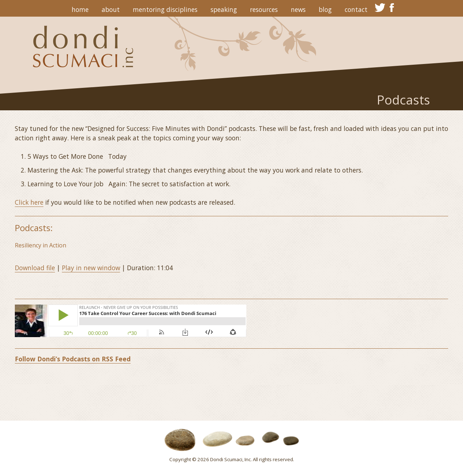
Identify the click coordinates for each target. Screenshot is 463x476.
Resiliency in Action (41, 245)
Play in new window (91, 268)
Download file (35, 268)
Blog (325, 9)
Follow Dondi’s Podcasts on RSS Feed (73, 359)
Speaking (224, 9)
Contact (356, 9)
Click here (29, 202)
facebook (392, 8)
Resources (264, 9)
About (111, 9)
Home (80, 9)
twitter (380, 8)
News (298, 9)
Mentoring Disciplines (165, 9)
